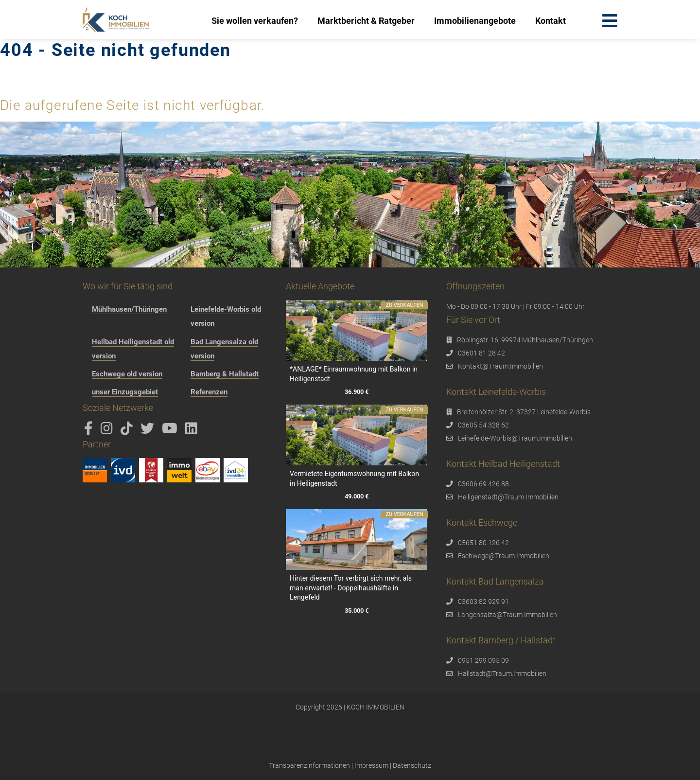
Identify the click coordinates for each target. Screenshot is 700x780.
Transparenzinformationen (309, 765)
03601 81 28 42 (481, 353)
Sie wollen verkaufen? (255, 21)
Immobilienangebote (475, 21)
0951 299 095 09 (483, 660)
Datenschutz (412, 765)
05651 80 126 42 (483, 543)
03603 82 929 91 (483, 602)
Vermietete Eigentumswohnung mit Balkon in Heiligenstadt (354, 479)
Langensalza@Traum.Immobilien (507, 615)
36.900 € (356, 392)
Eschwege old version (127, 374)
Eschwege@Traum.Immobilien (504, 556)
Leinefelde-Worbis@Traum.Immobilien (515, 438)
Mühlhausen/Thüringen (129, 309)
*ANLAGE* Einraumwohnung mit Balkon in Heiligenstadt (354, 374)
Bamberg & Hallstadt (225, 374)
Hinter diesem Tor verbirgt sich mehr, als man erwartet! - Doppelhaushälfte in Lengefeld (351, 588)
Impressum (371, 765)
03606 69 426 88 (483, 484)
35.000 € (356, 611)
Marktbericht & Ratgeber (366, 21)
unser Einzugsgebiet (125, 392)
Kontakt (551, 21)
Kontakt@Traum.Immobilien (500, 366)
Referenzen (209, 392)
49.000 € (356, 497)
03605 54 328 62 (483, 425)
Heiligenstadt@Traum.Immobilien (508, 497)
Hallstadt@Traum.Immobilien (502, 674)
